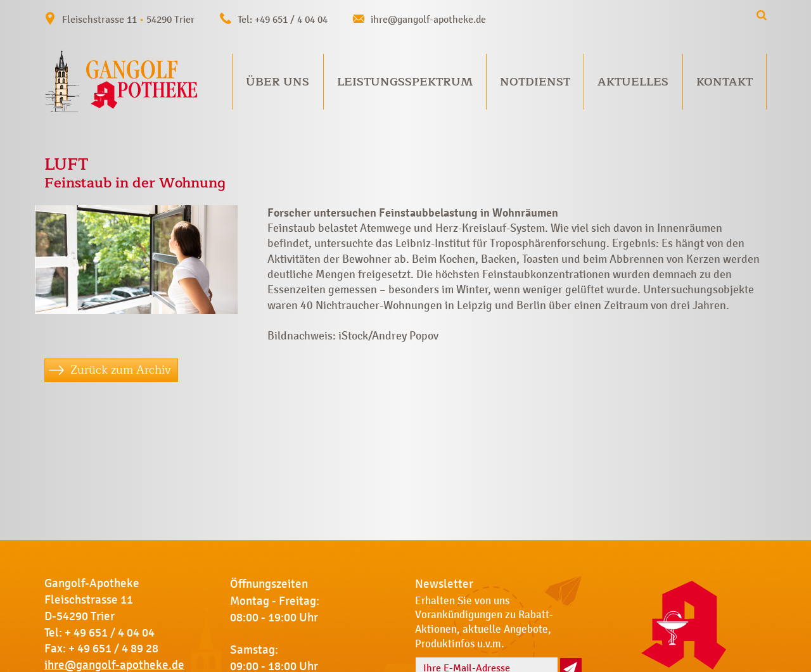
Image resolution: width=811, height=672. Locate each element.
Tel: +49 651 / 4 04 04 (283, 19)
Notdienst (535, 82)
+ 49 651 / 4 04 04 (110, 633)
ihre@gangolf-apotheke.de (428, 19)
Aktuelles (633, 82)
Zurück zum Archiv (121, 370)
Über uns (278, 82)
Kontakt (725, 82)
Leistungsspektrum (405, 82)
